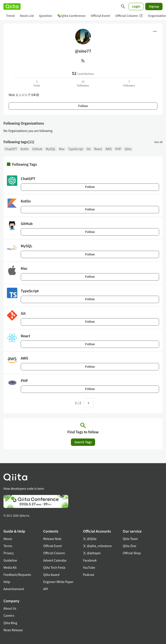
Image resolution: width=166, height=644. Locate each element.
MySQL (51, 149)
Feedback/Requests (17, 575)
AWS (109, 149)
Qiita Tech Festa (54, 567)
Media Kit (10, 567)
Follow (83, 106)
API (45, 589)
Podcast (89, 575)
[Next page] (89, 403)
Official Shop (132, 553)
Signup (154, 6)
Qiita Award (51, 575)
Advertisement (14, 589)
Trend (10, 16)
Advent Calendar (55, 560)
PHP (118, 149)
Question (46, 16)
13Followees (83, 83)
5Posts (37, 83)
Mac (62, 149)
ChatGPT (11, 149)
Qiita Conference (72, 16)
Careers (9, 615)
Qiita (128, 149)
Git (89, 149)
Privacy (9, 553)
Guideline (10, 560)
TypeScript (76, 149)
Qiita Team (130, 539)
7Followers (129, 83)
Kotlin (25, 149)
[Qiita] (12, 6)
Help (7, 582)
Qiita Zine (130, 546)
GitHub (37, 149)
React (98, 149)
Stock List (27, 16)
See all (158, 142)
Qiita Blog (10, 623)
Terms (8, 546)
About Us (10, 608)
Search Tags (83, 442)
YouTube (89, 567)
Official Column (129, 16)
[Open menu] (155, 31)
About (8, 539)
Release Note (52, 539)
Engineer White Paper (58, 582)
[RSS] (83, 61)
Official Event (100, 16)
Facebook (90, 560)
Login (136, 6)
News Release (13, 630)
